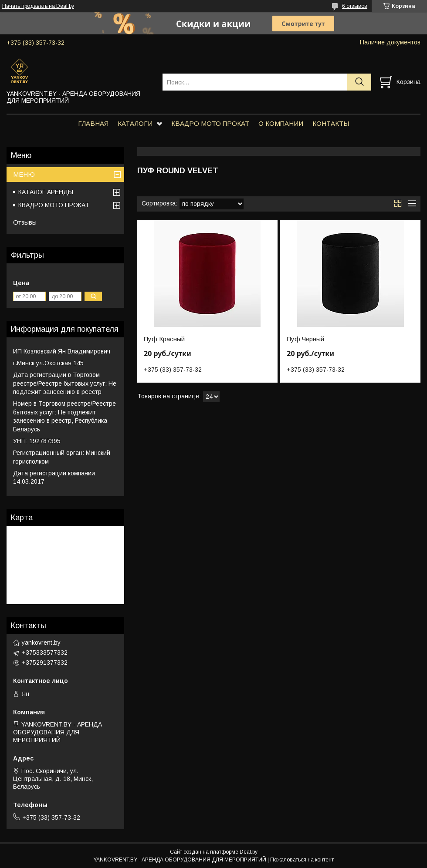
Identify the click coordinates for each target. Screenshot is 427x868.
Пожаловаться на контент (302, 860)
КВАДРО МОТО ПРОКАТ (210, 123)
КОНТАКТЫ (331, 123)
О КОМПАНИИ (281, 123)
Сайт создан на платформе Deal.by (214, 852)
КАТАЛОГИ (135, 123)
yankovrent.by (41, 643)
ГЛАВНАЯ (93, 123)
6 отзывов (355, 6)
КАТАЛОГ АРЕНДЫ (46, 192)
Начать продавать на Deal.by (38, 6)
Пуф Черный (305, 339)
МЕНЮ (24, 174)
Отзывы (25, 222)
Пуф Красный (164, 339)
